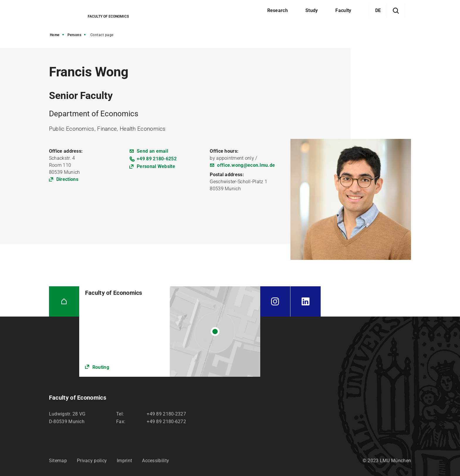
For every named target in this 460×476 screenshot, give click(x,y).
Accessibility (155, 461)
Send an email (152, 151)
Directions (67, 179)
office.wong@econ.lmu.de (246, 165)
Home (55, 35)
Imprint (124, 461)
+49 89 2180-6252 (157, 159)
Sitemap (58, 461)
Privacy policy (92, 461)
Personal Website (156, 166)
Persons (75, 35)
